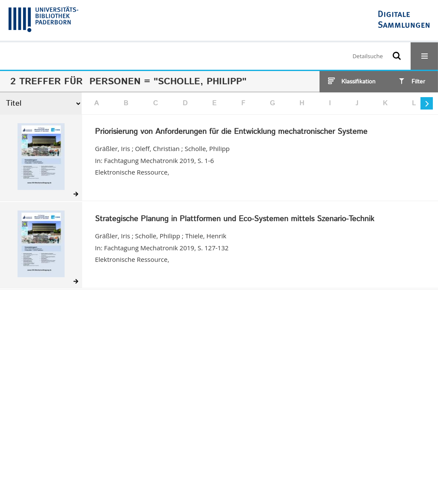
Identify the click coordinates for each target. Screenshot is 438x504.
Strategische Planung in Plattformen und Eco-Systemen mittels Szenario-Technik (235, 219)
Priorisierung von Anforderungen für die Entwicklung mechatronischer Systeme (231, 132)
